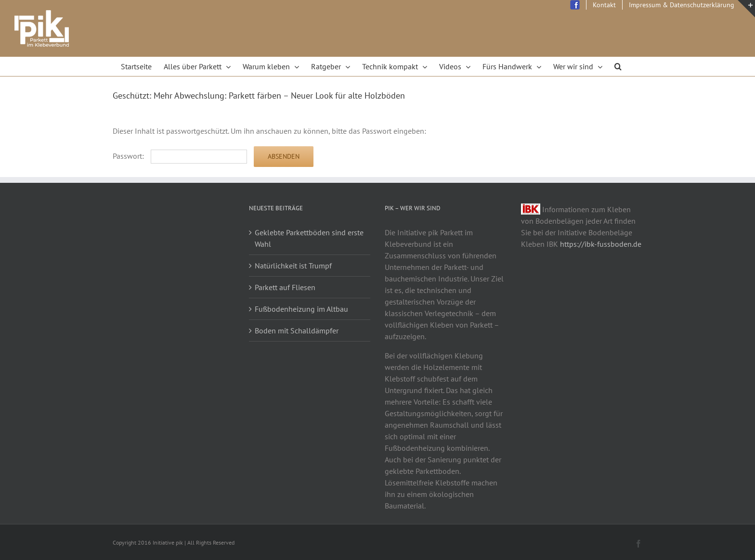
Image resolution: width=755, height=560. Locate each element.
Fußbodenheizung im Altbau (301, 309)
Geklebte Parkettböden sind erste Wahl (309, 238)
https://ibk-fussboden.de (601, 244)
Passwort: (180, 156)
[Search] (618, 66)
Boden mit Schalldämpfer (297, 331)
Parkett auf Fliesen (285, 287)
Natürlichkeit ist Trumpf (293, 266)
